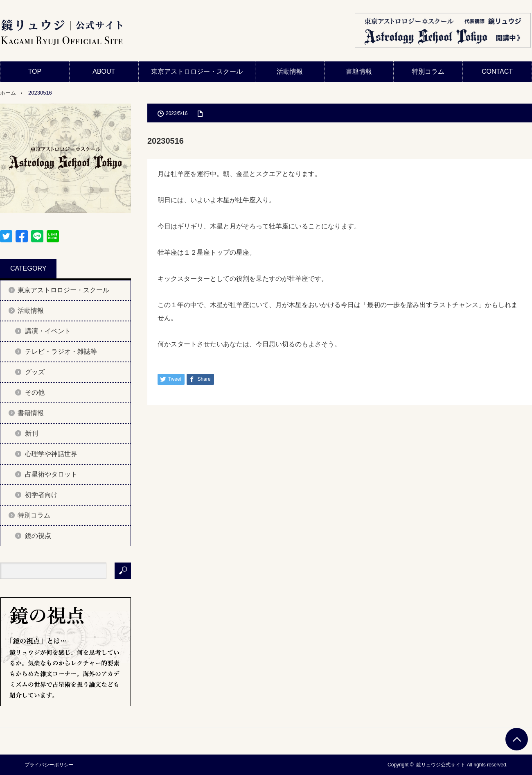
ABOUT (104, 71)
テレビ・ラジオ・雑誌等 (61, 351)
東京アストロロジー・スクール (197, 71)
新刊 (32, 433)
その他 (35, 392)
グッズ (35, 372)
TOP (35, 71)
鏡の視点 (38, 536)
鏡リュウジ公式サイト (441, 765)
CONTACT (497, 71)
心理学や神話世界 (51, 454)
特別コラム (428, 71)
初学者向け (41, 495)
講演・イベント (48, 331)
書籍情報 (359, 71)
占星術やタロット (51, 474)
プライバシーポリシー (49, 765)
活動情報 (290, 71)
